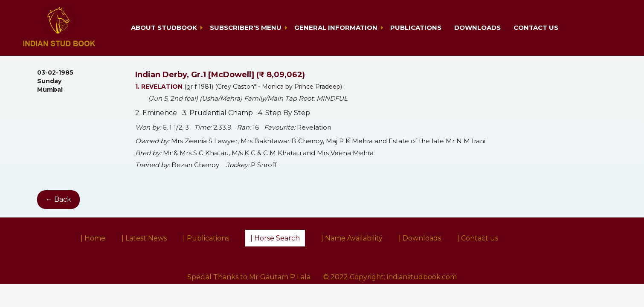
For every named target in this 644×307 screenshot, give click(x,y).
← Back (58, 199)
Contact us (536, 28)
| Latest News (144, 238)
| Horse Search (275, 238)
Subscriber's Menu (246, 28)
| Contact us (478, 238)
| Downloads (420, 238)
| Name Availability (352, 238)
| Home (93, 238)
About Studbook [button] (164, 28)
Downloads (477, 28)
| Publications (206, 238)
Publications (416, 28)
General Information (336, 28)
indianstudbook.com (422, 277)
